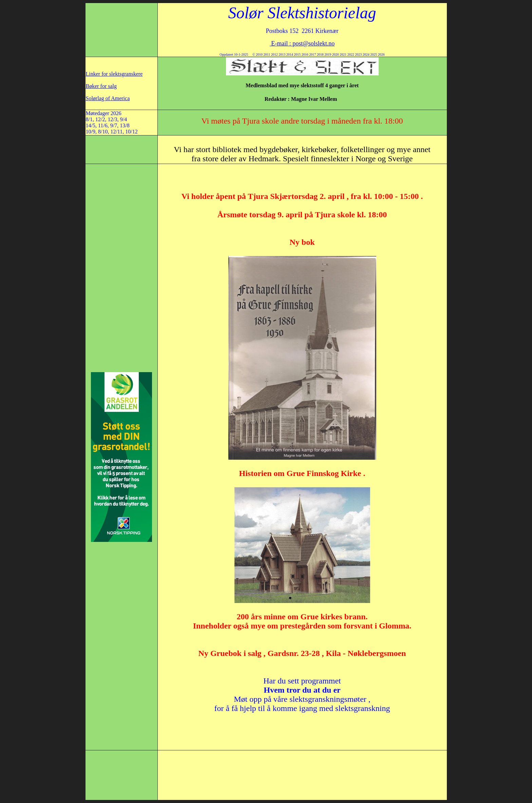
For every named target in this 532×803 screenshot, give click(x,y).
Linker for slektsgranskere (114, 74)
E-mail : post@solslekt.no (302, 43)
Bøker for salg (101, 86)
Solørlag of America (108, 98)
